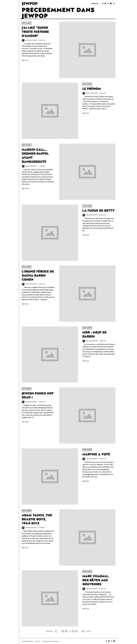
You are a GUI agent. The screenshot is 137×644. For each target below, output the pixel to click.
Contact (38, 641)
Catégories (95, 3)
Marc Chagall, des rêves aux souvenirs (96, 580)
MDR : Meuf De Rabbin (94, 334)
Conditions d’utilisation (50, 641)
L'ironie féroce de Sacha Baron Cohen (38, 275)
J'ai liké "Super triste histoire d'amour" (35, 32)
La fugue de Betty (98, 211)
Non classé (27, 23)
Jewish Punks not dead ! (38, 395)
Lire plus (25, 60)
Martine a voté (96, 454)
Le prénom (92, 89)
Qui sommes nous (27, 641)
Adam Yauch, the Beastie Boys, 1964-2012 (37, 519)
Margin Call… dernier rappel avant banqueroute (35, 156)
